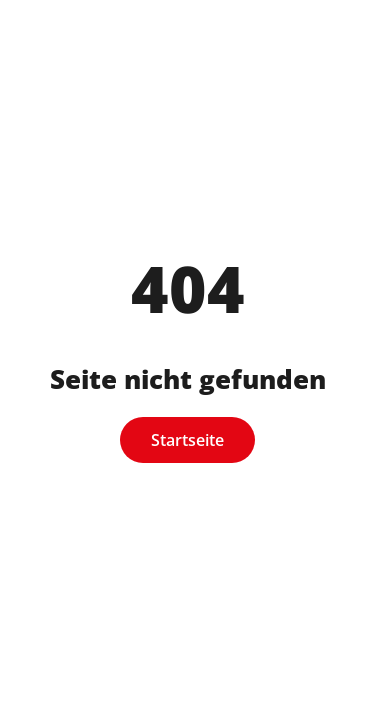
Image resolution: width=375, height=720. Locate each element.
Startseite (187, 440)
